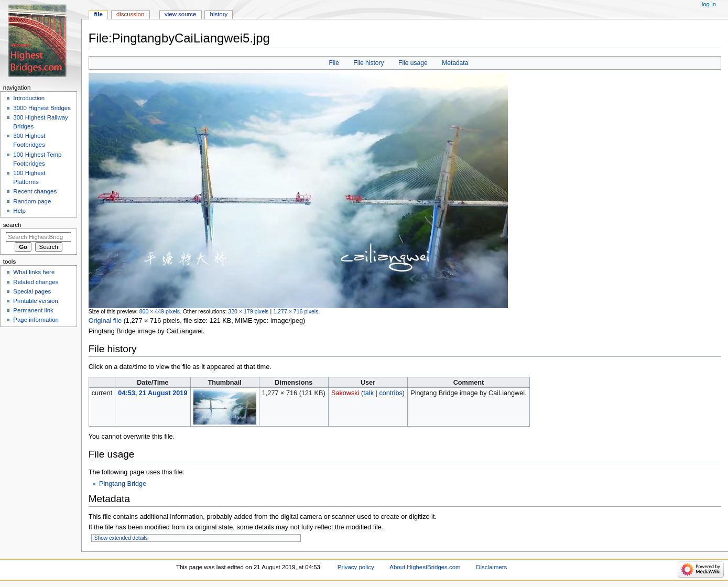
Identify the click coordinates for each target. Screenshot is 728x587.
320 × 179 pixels (248, 311)
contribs (390, 393)
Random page (32, 201)
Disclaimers (491, 567)
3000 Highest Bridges (42, 108)
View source (180, 14)
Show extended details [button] (121, 538)
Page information (36, 320)
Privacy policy (356, 567)
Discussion (130, 14)
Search (12, 225)
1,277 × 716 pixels (296, 311)
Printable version (35, 301)
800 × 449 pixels (160, 311)
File (334, 63)
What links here (34, 272)
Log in (709, 4)
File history (368, 63)
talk (368, 393)
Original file (105, 321)
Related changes (36, 282)
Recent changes (35, 191)
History (219, 14)
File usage (413, 63)
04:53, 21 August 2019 (153, 393)
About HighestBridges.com (425, 567)
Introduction (29, 98)
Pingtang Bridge (123, 484)
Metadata (455, 63)
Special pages (32, 291)
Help (19, 211)
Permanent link (33, 310)
